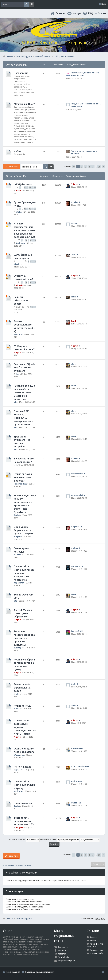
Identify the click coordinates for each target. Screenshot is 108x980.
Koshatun (18, 791)
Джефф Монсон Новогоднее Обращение (23, 613)
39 (25, 188)
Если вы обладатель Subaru (21, 300)
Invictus (75, 202)
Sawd (19, 191)
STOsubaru (76, 75)
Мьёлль (18, 555)
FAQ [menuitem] (91, 13)
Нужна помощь (22, 706)
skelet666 (75, 106)
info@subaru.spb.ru (66, 961)
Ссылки (102, 13)
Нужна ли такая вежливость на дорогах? (23, 477)
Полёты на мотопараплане (84, 151)
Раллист (18, 334)
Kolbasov (21, 243)
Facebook (62, 950)
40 (27, 188)
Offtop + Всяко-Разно (18, 65)
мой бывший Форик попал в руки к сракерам (23, 530)
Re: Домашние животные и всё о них (86, 104)
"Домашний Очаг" (24, 104)
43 (35, 188)
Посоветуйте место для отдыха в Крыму (25, 785)
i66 (15, 465)
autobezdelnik (77, 474)
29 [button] (99, 167)
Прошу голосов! (23, 803)
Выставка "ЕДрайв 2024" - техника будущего (25, 368)
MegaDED (19, 537)
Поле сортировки (60, 839)
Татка (74, 297)
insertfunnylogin (79, 767)
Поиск (26, 4)
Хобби (18, 151)
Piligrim (74, 184)
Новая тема (13, 167)
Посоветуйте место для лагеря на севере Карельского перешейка (24, 573)
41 (30, 188)
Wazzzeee (19, 755)
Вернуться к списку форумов (18, 865)
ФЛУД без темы (23, 184)
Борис (74, 154)
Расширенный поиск (32, 4)
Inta (18, 374)
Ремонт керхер (23, 767)
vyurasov (18, 770)
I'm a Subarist (64, 957)
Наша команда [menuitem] (13, 972)
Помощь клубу (96, 953)
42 (32, 188)
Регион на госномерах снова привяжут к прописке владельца (24, 638)
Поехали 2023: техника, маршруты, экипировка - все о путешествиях (25, 418)
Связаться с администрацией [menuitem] (40, 972)
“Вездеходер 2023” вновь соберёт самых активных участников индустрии (25, 392)
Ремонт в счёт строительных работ (22, 688)
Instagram (62, 954)
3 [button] (86, 167)
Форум (93, 940)
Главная (61, 13)
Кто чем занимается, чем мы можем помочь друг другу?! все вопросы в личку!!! (25, 230)
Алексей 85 (76, 631)
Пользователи (96, 950)
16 (25, 209)
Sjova (73, 223)
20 (35, 209)
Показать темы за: (24, 839)
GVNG (73, 255)
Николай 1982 (20, 484)
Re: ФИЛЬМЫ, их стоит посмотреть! (86, 73)
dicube (17, 694)
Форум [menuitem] (77, 13)
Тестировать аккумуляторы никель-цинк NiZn (24, 821)
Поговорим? (21, 73)
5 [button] (93, 167)
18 (30, 209)
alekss (19, 212)
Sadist (17, 515)
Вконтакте (63, 947)
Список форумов (24, 919)
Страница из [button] (74, 167)
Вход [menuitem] (104, 4)
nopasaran (19, 583)
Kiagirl (17, 264)
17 (27, 209)
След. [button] (103, 167)
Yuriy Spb (18, 648)
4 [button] (89, 167)
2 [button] (82, 167)
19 (32, 209)
